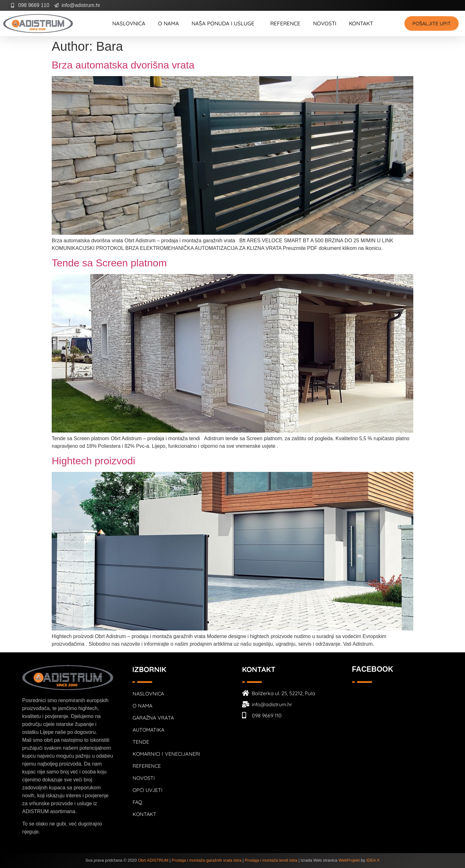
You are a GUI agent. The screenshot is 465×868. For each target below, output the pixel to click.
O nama (168, 23)
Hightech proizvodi (93, 461)
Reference (285, 23)
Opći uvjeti (148, 790)
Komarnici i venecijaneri (166, 754)
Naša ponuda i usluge (225, 23)
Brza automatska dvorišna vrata (123, 65)
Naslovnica (129, 23)
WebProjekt (349, 860)
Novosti (325, 23)
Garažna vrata (153, 718)
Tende (141, 742)
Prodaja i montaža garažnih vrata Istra (207, 860)
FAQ (137, 802)
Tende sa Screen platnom (109, 263)
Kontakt (361, 23)
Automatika (149, 730)
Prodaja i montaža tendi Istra (271, 860)
